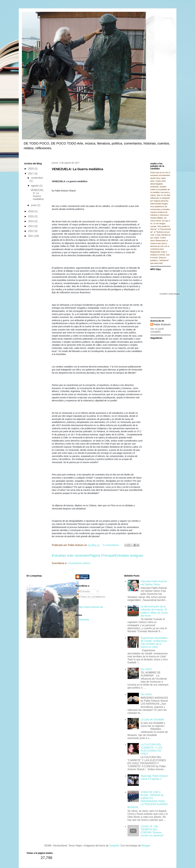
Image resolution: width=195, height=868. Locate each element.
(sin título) (146, 669)
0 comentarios (111, 545)
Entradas (84, 591)
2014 (31, 221)
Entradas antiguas (129, 555)
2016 (31, 211)
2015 (31, 216)
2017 (31, 174)
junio (34, 205)
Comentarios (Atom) (79, 563)
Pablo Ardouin (162, 324)
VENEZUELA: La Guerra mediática (78, 169)
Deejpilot (114, 846)
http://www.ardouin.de (91, 607)
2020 (31, 169)
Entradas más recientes (70, 555)
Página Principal (102, 555)
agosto (35, 186)
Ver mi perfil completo (157, 330)
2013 (31, 226)
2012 (31, 231)
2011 (31, 236)
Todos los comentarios (91, 597)
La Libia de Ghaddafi (152, 719)
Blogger (146, 846)
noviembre (37, 178)
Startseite (84, 620)
